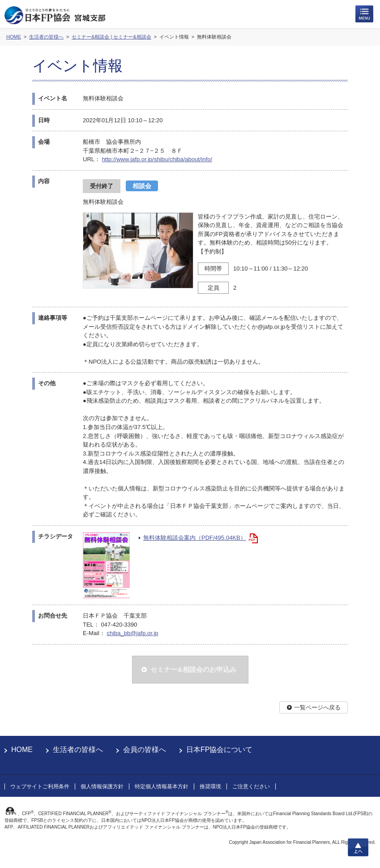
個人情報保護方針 (102, 786)
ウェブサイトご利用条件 (40, 786)
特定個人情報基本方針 (162, 786)
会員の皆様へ (145, 750)
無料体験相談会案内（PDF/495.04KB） (195, 538)
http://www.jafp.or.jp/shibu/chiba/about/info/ (157, 159)
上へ (358, 847)
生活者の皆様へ (78, 750)
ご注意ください (251, 786)
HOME (22, 750)
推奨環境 (210, 786)
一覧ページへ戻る (317, 707)
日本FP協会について (219, 750)
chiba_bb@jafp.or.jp (132, 633)
